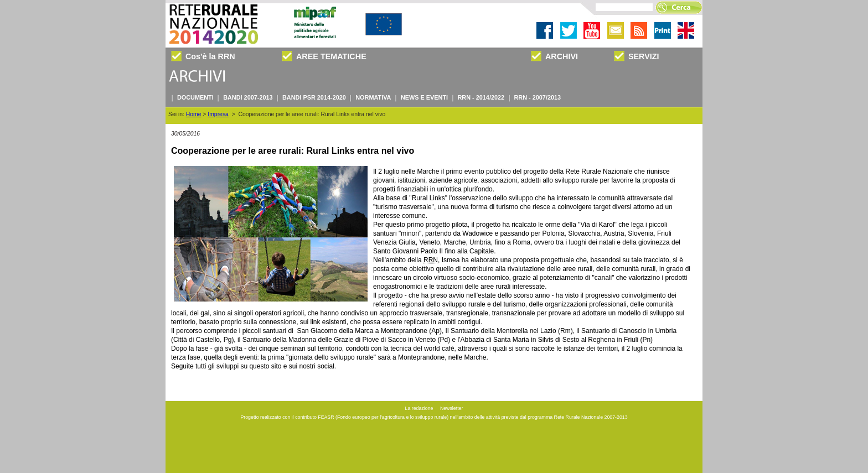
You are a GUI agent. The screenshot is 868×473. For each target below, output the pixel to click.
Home (194, 114)
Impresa (218, 114)
